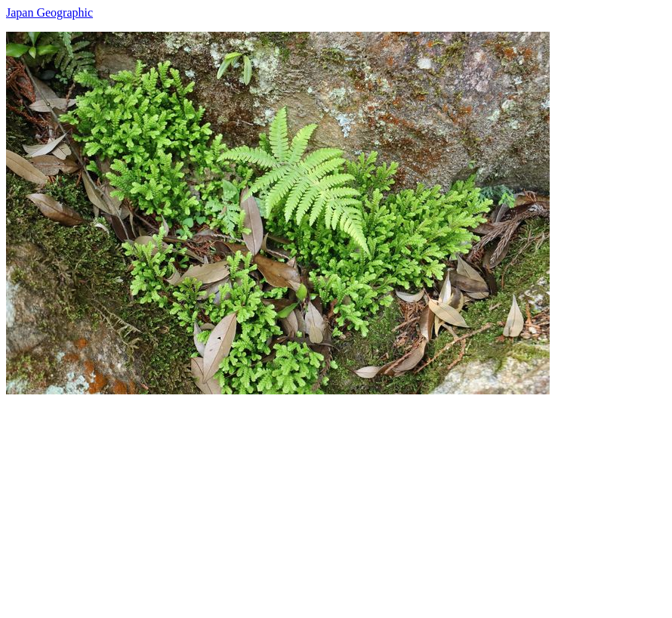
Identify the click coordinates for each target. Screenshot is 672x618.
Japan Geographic (49, 12)
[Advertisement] (336, 500)
